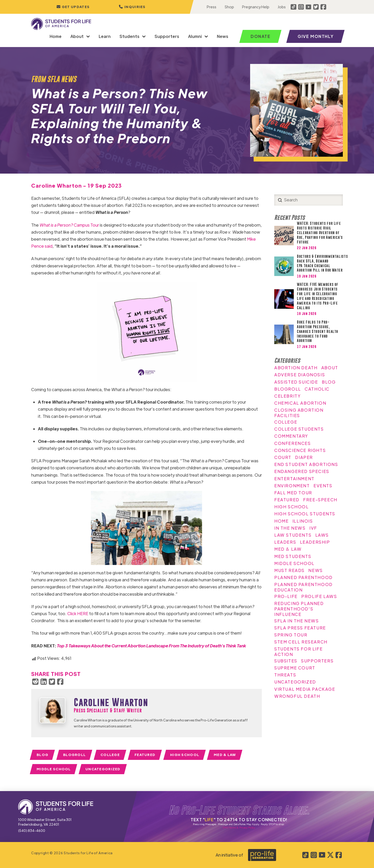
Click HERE (78, 613)
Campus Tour (69, 225)
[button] (132, 7)
